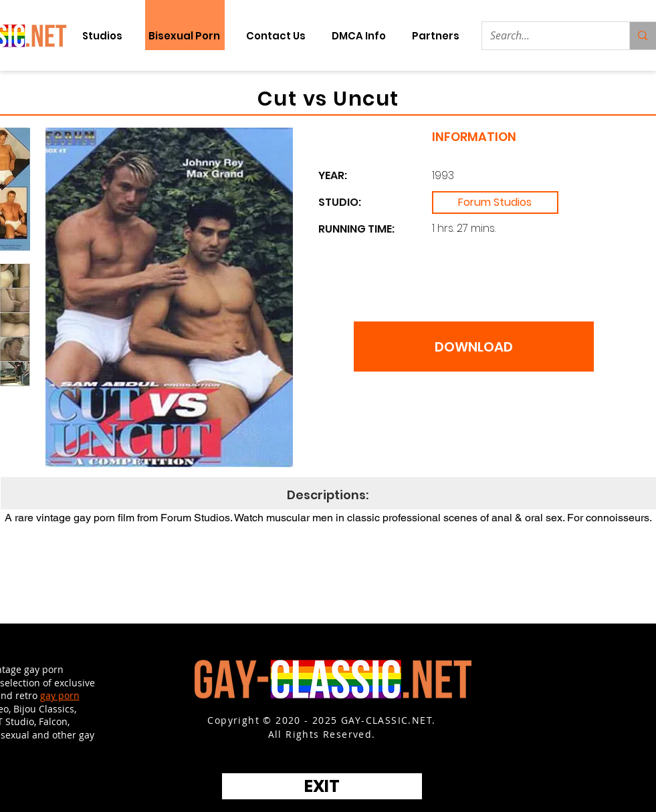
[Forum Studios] (495, 202)
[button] (436, 36)
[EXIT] (322, 786)
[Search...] (546, 36)
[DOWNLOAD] (474, 347)
